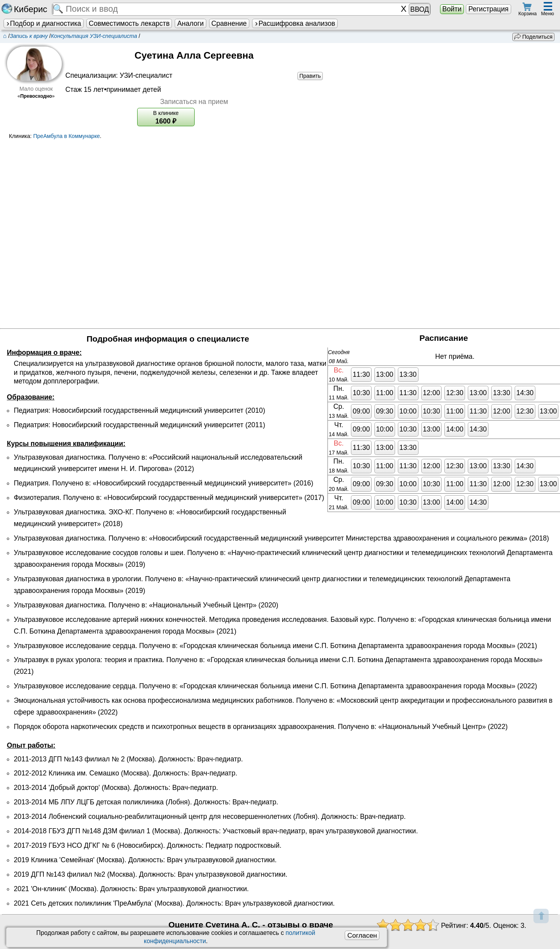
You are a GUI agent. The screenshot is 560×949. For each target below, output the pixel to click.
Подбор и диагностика (43, 23)
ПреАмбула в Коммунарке (67, 136)
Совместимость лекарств (129, 23)
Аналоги (191, 23)
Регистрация (488, 9)
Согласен (362, 935)
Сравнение (229, 23)
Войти (452, 9)
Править (310, 76)
